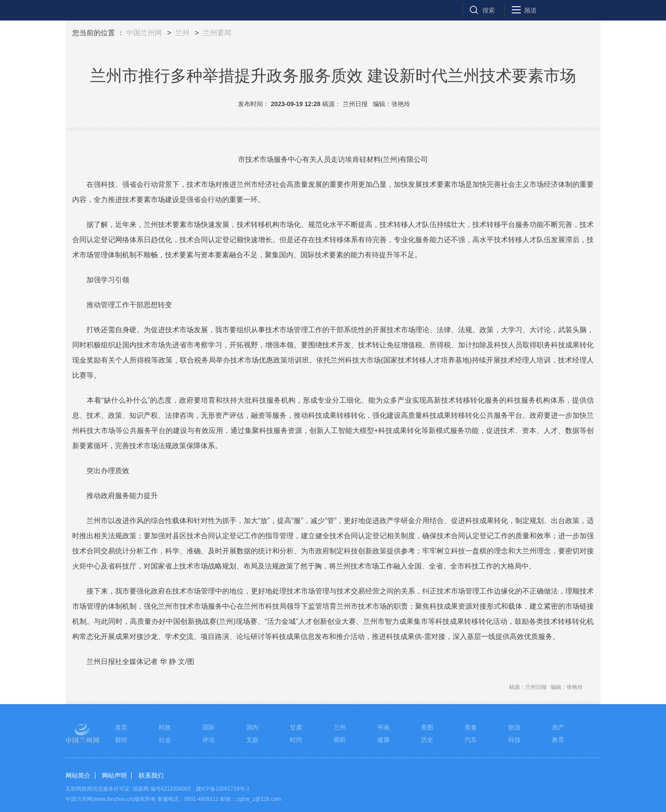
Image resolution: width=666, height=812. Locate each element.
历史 (427, 740)
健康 (383, 740)
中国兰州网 (144, 33)
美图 (427, 727)
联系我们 (151, 775)
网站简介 (78, 775)
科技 (514, 740)
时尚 (296, 740)
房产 (558, 727)
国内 (252, 727)
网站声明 (114, 775)
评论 (209, 740)
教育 (558, 740)
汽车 (471, 740)
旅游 (514, 727)
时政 (165, 727)
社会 (165, 740)
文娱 (252, 740)
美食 (471, 727)
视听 (340, 740)
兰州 (182, 33)
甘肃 (296, 727)
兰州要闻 (217, 33)
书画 (383, 727)
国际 (209, 727)
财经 (121, 740)
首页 (121, 727)
